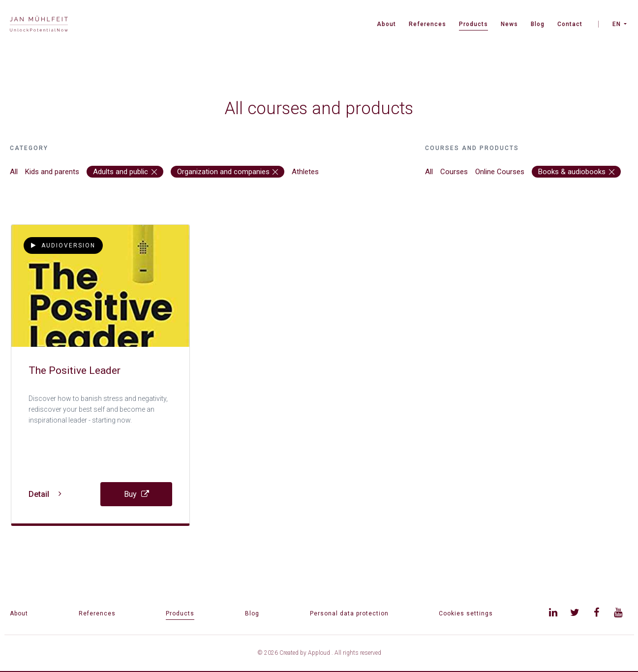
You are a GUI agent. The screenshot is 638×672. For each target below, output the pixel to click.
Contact (570, 24)
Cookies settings (466, 613)
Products (473, 24)
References (427, 24)
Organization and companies (228, 172)
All (14, 172)
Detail (45, 494)
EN (617, 24)
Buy (137, 494)
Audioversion (63, 245)
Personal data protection (349, 613)
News (509, 24)
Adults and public (125, 172)
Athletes (305, 172)
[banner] (39, 25)
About (386, 24)
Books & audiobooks (576, 172)
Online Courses (500, 172)
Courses (454, 172)
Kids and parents (52, 172)
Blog (538, 24)
